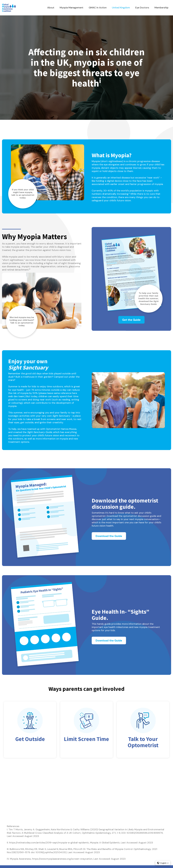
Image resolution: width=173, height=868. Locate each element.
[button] (163, 863)
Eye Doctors (142, 8)
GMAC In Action (98, 8)
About (51, 8)
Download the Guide (109, 536)
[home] (9, 8)
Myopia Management (72, 8)
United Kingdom (121, 8)
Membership (161, 8)
